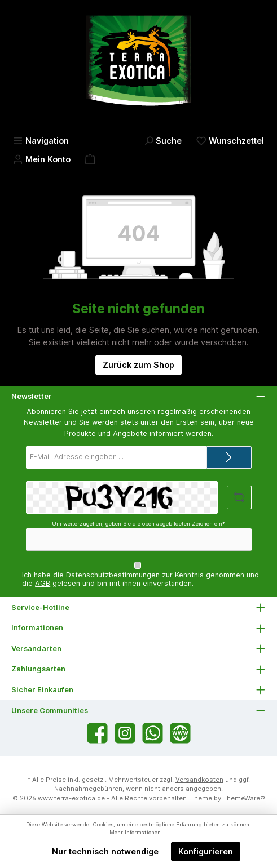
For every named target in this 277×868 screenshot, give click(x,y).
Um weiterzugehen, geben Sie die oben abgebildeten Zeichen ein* (138, 524)
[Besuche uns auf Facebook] (97, 733)
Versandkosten (199, 780)
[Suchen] (163, 141)
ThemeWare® (244, 798)
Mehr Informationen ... (138, 832)
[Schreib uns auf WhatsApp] (153, 733)
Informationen (37, 628)
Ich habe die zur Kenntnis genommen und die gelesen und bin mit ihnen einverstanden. (140, 579)
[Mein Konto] (42, 159)
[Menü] (41, 141)
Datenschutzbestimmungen (113, 575)
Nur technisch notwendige (105, 851)
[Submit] (229, 457)
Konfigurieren (206, 851)
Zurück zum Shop (138, 365)
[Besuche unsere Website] (180, 733)
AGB (43, 583)
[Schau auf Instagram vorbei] (125, 733)
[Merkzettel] (230, 141)
